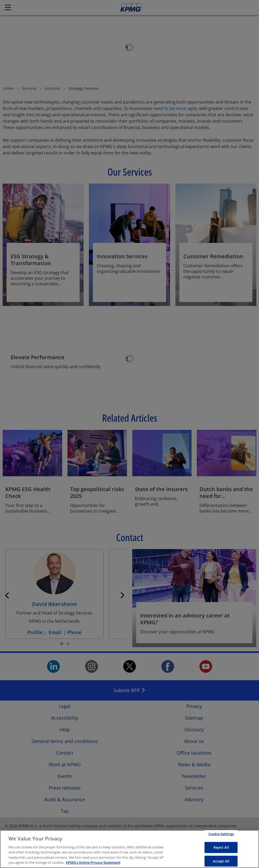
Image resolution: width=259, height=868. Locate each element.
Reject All (221, 849)
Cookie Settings (221, 836)
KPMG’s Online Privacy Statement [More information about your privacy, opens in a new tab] (93, 865)
